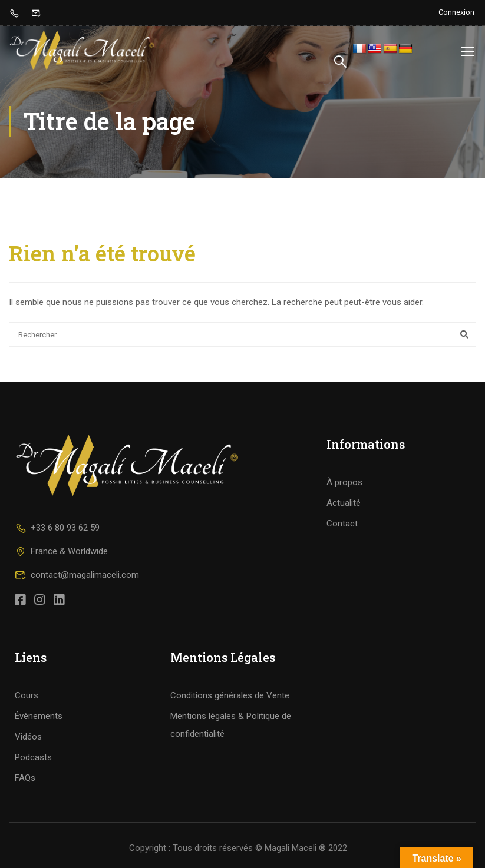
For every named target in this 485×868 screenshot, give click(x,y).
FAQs (25, 778)
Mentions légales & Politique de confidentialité (231, 725)
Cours (27, 695)
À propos (344, 482)
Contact (342, 524)
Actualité (344, 503)
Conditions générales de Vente (230, 695)
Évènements (39, 716)
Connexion (456, 12)
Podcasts (33, 757)
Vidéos (28, 737)
